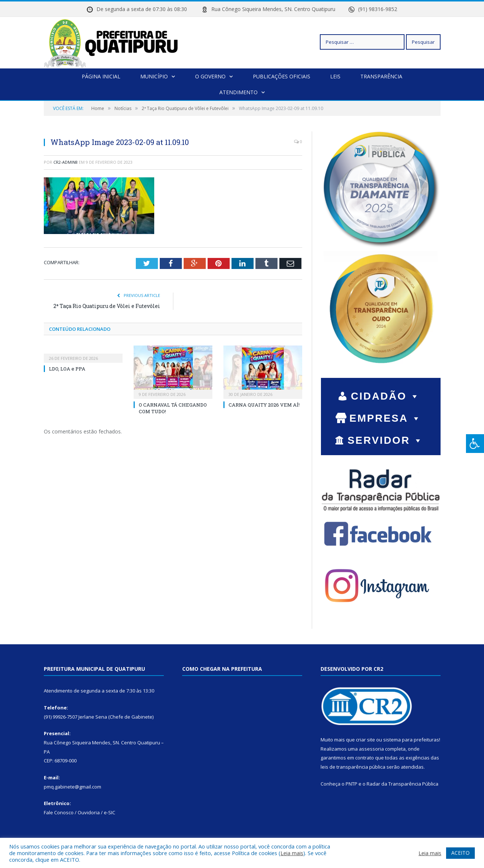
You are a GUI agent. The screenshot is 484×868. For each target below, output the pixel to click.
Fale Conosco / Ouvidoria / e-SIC (80, 812)
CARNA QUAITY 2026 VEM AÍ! (264, 405)
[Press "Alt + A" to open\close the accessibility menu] (475, 444)
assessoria (371, 749)
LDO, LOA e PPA (67, 369)
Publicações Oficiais (282, 76)
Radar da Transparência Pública (402, 784)
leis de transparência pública (353, 767)
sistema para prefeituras (411, 740)
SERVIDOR (386, 440)
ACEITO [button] (460, 853)
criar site (365, 740)
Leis (335, 76)
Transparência (381, 76)
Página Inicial (101, 76)
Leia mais (292, 853)
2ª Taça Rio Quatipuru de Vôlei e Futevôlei (107, 306)
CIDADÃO (386, 396)
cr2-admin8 (66, 162)
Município (154, 76)
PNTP (351, 784)
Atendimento (239, 92)
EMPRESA (385, 418)
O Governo (210, 76)
